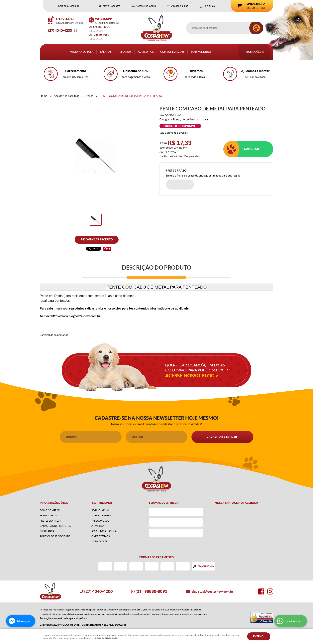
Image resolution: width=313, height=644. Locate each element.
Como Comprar (50, 510)
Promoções (253, 52)
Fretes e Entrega (51, 521)
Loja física (209, 6)
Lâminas (106, 52)
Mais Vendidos (201, 52)
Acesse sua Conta (146, 6)
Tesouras (125, 52)
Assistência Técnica (104, 531)
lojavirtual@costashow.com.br (212, 591)
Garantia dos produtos (55, 526)
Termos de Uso (49, 515)
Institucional (102, 503)
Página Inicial (100, 510)
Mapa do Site (99, 541)
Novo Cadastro (111, 6)
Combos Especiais (172, 52)
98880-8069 (99, 35)
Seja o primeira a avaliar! (174, 133)
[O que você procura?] (256, 28)
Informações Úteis (54, 503)
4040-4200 (63, 30)
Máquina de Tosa (82, 52)
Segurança (47, 531)
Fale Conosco (100, 521)
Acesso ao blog (180, 6)
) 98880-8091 (99, 27)
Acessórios (146, 52)
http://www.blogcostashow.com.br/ (76, 316)
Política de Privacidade (55, 536)
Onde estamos (101, 536)
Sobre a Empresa (102, 515)
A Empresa (98, 526)
